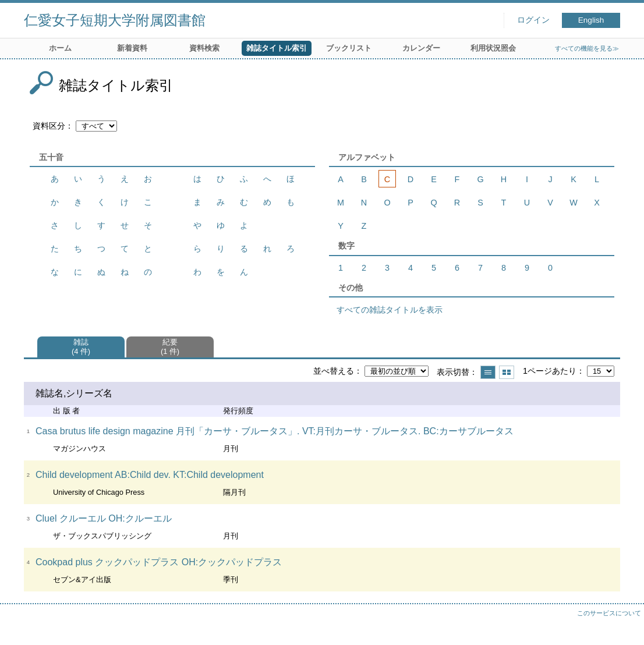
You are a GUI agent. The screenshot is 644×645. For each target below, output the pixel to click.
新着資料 (132, 48)
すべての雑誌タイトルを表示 (390, 310)
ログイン (533, 20)
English (591, 20)
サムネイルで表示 (507, 372)
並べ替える (334, 371)
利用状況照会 (493, 48)
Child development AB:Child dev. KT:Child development (150, 475)
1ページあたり (550, 371)
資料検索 (204, 48)
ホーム (60, 48)
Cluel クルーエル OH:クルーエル (104, 518)
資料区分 (49, 126)
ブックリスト (349, 48)
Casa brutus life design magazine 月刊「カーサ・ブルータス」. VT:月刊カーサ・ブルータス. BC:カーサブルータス (275, 431)
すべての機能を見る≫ (587, 48)
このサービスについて (609, 613)
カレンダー (421, 48)
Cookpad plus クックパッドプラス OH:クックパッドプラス (159, 562)
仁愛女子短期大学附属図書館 (115, 20)
